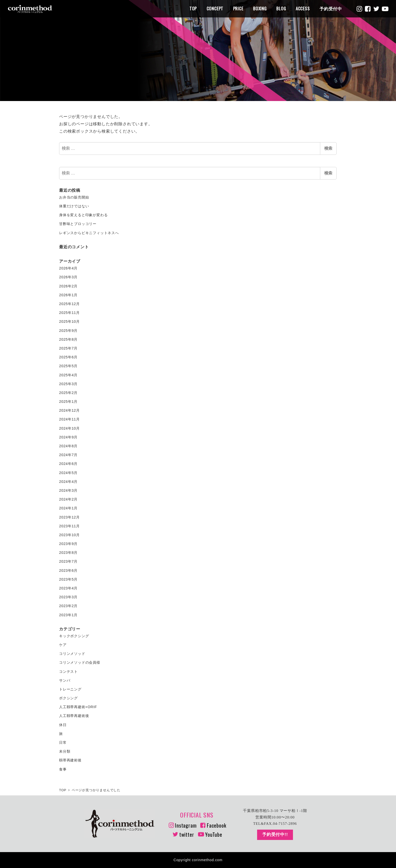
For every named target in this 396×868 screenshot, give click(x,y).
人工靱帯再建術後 (74, 716)
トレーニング (70, 689)
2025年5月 (68, 366)
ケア (63, 645)
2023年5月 (68, 579)
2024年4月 (68, 482)
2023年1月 (68, 615)
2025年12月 (69, 304)
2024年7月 (68, 455)
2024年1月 (68, 508)
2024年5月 (68, 473)
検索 (328, 148)
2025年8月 (68, 339)
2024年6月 (68, 464)
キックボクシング (74, 636)
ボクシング (68, 698)
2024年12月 (69, 410)
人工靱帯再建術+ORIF (78, 707)
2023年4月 (68, 588)
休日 (63, 725)
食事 (63, 769)
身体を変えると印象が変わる (83, 215)
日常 (63, 742)
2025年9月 (68, 331)
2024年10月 (69, 428)
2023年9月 (68, 544)
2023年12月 (69, 517)
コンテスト (68, 672)
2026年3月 (68, 277)
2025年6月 (68, 357)
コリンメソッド (72, 654)
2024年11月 (69, 419)
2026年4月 (68, 268)
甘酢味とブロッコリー (78, 224)
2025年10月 (69, 321)
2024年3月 (68, 490)
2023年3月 (68, 597)
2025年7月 (68, 348)
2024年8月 (68, 446)
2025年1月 (68, 402)
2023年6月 (68, 571)
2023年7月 (68, 561)
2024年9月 (68, 437)
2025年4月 (68, 375)
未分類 (65, 751)
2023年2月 (68, 606)
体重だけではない (74, 206)
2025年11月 (69, 313)
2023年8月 (68, 553)
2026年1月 (68, 295)
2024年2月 (68, 499)
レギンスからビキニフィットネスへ (89, 233)
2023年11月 (69, 526)
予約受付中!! (275, 835)
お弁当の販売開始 (74, 197)
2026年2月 (68, 286)
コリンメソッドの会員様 (80, 662)
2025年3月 (68, 384)
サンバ (65, 680)
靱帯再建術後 (70, 760)
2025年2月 (68, 393)
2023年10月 (69, 535)
